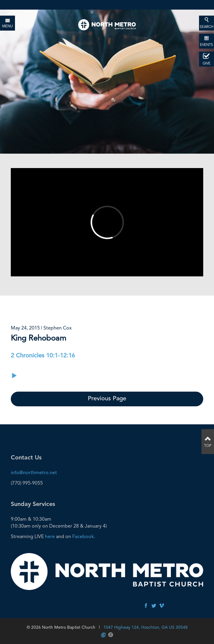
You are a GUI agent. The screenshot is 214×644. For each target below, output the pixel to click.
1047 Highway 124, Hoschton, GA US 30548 (146, 627)
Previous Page (107, 399)
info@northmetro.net (34, 472)
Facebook (83, 536)
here (50, 536)
